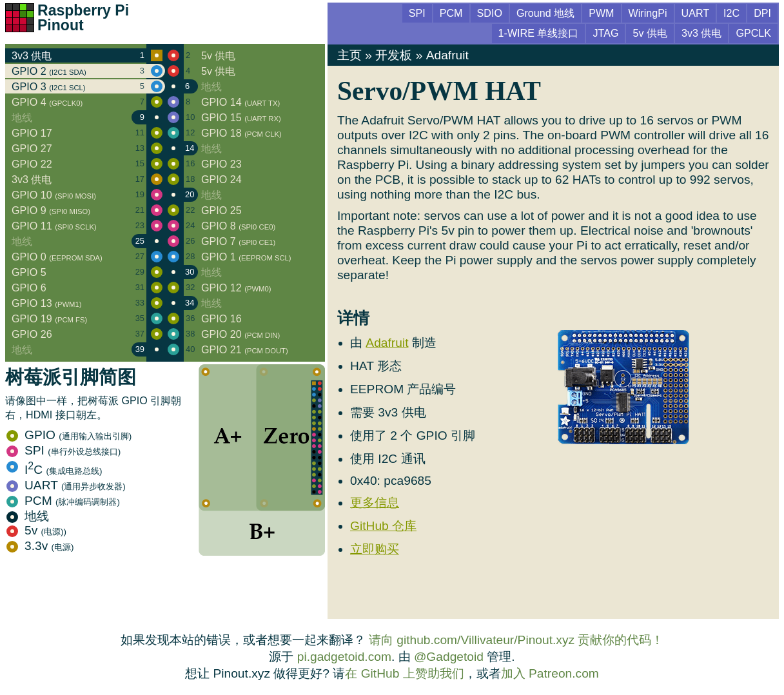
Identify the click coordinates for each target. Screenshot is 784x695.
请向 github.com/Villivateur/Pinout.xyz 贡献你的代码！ (516, 640)
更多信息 (375, 503)
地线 (28, 516)
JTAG (605, 33)
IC (54, 470)
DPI (762, 13)
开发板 (394, 55)
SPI (64, 450)
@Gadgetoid (449, 657)
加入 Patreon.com (550, 673)
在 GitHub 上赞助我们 (404, 673)
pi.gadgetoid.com (344, 657)
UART (66, 485)
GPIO (69, 435)
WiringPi (648, 13)
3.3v (40, 546)
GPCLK (753, 33)
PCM (63, 501)
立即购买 (375, 549)
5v (36, 530)
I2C (731, 13)
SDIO (490, 13)
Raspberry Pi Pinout (83, 18)
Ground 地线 (545, 13)
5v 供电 (650, 33)
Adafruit (447, 55)
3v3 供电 (701, 33)
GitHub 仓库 (383, 526)
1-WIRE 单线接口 (539, 33)
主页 (349, 55)
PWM (601, 13)
